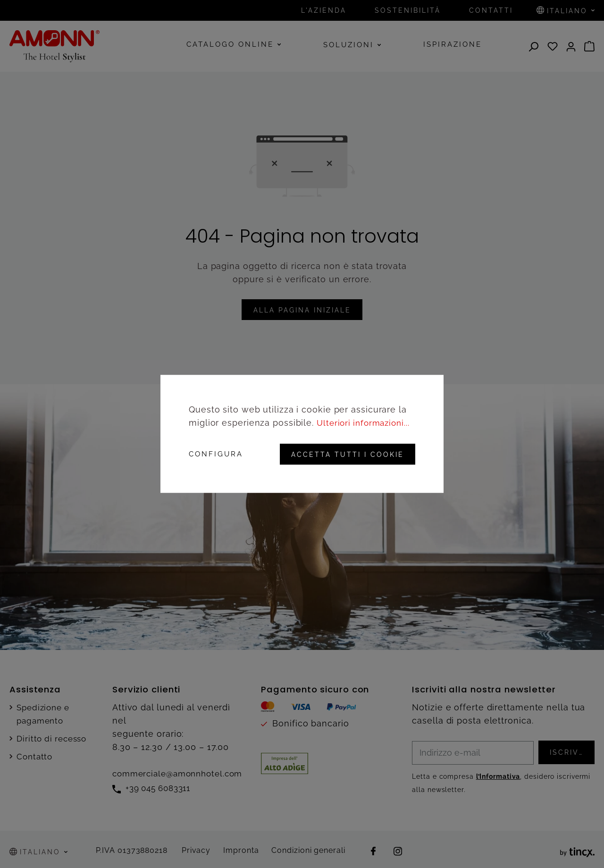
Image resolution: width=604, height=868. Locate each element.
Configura (216, 454)
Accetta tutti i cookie (345, 454)
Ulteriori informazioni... (366, 423)
